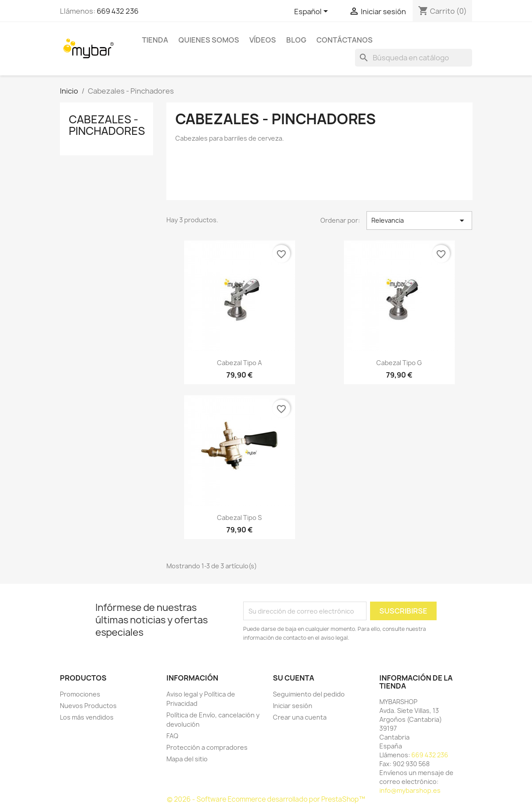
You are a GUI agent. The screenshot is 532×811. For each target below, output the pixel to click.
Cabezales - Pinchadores (107, 125)
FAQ (172, 736)
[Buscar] (414, 58)
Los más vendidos (87, 717)
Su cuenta (294, 678)
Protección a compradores (207, 747)
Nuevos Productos (88, 706)
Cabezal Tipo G (399, 363)
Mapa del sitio (187, 759)
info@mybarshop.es (410, 790)
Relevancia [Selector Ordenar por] (420, 220)
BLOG (296, 40)
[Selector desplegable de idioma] (313, 12)
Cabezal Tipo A (239, 363)
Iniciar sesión (293, 706)
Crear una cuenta (300, 717)
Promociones (80, 694)
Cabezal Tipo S (239, 518)
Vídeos (263, 40)
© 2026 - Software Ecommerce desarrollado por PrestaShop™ (266, 799)
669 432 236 (118, 11)
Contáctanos (345, 40)
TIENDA (155, 40)
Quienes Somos (209, 40)
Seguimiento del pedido (309, 694)
